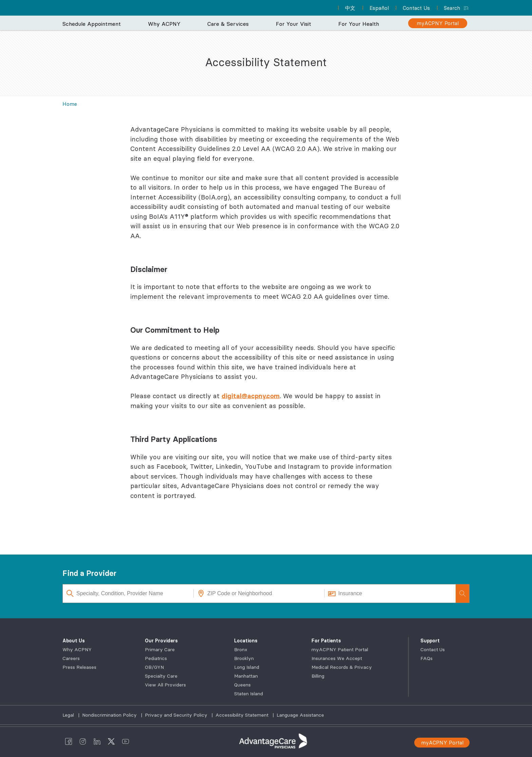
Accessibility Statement (243, 715)
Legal (69, 715)
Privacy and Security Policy (177, 715)
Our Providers (161, 641)
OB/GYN (154, 667)
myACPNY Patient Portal (340, 649)
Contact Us (433, 649)
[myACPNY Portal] (438, 23)
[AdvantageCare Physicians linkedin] (97, 741)
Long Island (247, 667)
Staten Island (249, 694)
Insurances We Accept (337, 658)
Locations (246, 641)
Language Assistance (300, 715)
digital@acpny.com (251, 396)
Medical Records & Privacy (342, 667)
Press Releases (79, 667)
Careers (71, 658)
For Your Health (359, 24)
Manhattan (246, 676)
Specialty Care (161, 676)
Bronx (241, 649)
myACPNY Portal (442, 743)
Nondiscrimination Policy (110, 715)
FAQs (426, 658)
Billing (318, 676)
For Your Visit (293, 24)
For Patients (326, 641)
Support (430, 641)
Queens (242, 685)
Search (452, 8)
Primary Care (160, 649)
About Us (74, 641)
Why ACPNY (164, 24)
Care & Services (228, 24)
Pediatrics (156, 658)
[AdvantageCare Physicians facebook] (69, 741)
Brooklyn (244, 658)
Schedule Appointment (92, 24)
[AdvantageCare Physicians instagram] (83, 741)
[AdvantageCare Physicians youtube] (126, 741)
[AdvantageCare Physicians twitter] (111, 741)
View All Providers (165, 685)
